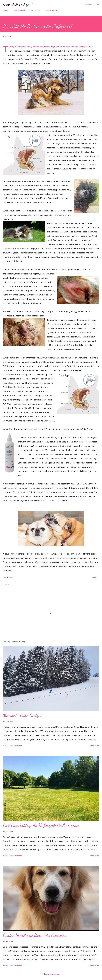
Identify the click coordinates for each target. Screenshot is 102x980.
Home (5, 10)
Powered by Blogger (51, 974)
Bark (11, 577)
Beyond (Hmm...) (50, 10)
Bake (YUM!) (34, 10)
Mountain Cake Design (22, 715)
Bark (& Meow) (18, 10)
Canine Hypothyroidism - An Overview (35, 935)
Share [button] (94, 577)
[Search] (89, 4)
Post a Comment (17, 746)
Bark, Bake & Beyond (18, 4)
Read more (95, 746)
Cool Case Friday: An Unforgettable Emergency (41, 825)
